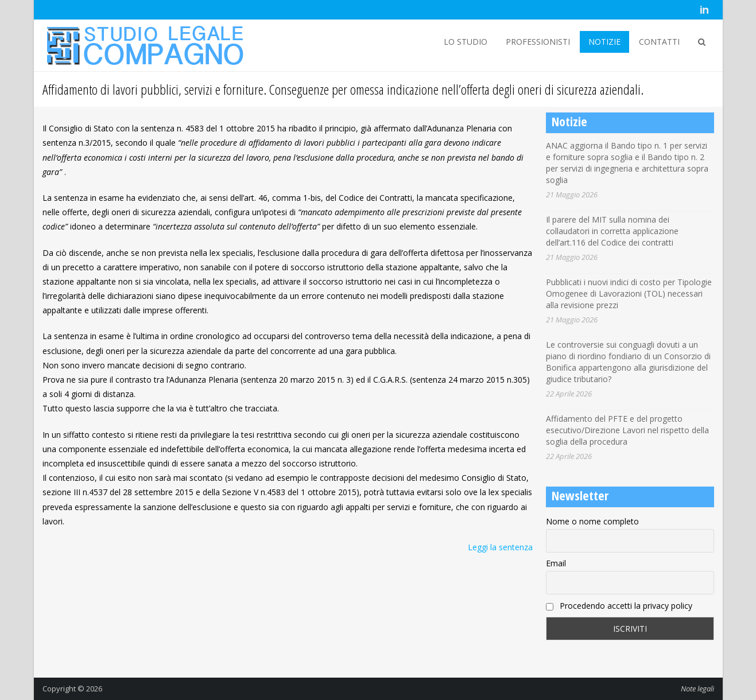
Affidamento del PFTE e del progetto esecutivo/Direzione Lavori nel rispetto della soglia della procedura (627, 430)
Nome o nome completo (592, 521)
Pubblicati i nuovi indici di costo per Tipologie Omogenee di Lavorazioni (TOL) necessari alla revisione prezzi (629, 293)
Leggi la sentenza (500, 547)
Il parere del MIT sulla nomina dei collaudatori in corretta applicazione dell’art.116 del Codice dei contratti (612, 231)
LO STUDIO (466, 42)
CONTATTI (659, 42)
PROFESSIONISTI (538, 42)
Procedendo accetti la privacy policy (619, 606)
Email (556, 563)
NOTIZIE (604, 42)
